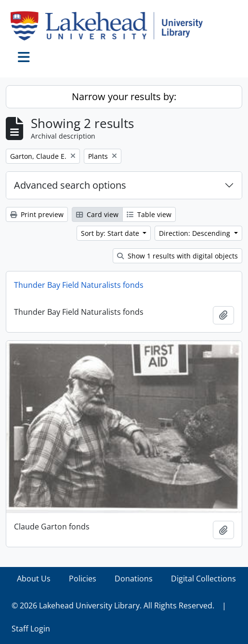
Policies (83, 579)
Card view (97, 214)
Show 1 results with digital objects (177, 256)
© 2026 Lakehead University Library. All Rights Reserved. (113, 605)
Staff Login (31, 629)
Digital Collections (203, 579)
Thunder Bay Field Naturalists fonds (79, 285)
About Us (34, 579)
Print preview (37, 214)
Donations (134, 579)
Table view (149, 214)
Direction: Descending (196, 233)
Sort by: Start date (111, 233)
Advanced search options (70, 185)
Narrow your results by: (124, 97)
